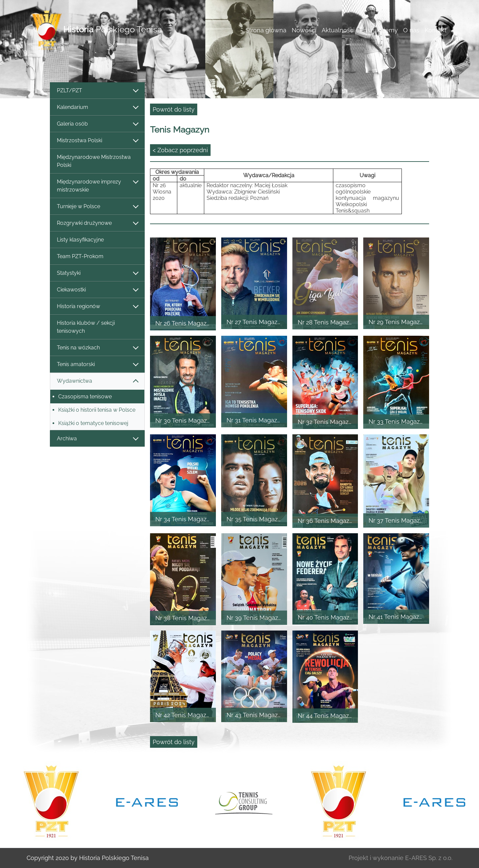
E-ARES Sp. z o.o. (429, 858)
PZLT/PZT (97, 91)
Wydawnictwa (97, 381)
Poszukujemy (379, 30)
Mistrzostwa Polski (97, 141)
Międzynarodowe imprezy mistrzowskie (97, 186)
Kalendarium (97, 107)
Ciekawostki (97, 290)
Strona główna (266, 30)
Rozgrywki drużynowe (97, 223)
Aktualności (338, 30)
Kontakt (436, 30)
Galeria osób (97, 124)
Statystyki (97, 273)
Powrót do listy (174, 109)
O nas (411, 30)
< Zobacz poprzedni (180, 150)
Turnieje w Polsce (97, 207)
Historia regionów (97, 307)
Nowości (304, 30)
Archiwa (97, 439)
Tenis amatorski (97, 365)
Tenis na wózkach (97, 348)
